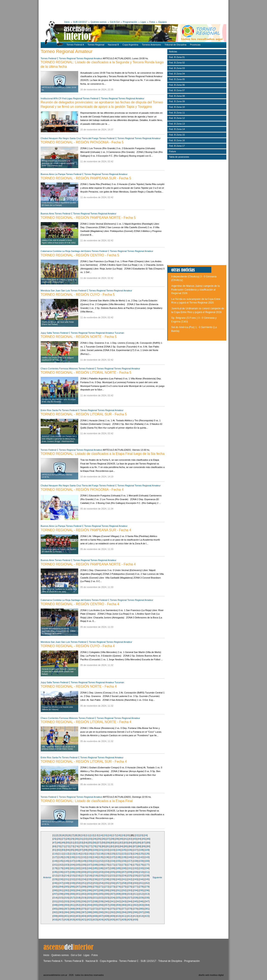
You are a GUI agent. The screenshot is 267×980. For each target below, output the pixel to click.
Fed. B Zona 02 (177, 63)
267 (78, 887)
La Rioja (66, 251)
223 (118, 876)
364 (147, 905)
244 (141, 879)
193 (141, 868)
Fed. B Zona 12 (177, 118)
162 (61, 865)
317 (72, 898)
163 (67, 865)
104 (118, 850)
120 (112, 854)
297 (55, 894)
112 (67, 854)
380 (141, 909)
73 (72, 846)
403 (78, 916)
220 (101, 876)
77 (90, 846)
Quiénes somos (98, 22)
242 (130, 879)
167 (89, 865)
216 (78, 876)
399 (55, 916)
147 (72, 861)
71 (63, 846)
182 (78, 868)
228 (147, 876)
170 (107, 865)
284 (78, 890)
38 (112, 839)
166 (84, 865)
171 (112, 865)
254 (101, 883)
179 (61, 868)
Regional (77, 98)
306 (107, 894)
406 (95, 916)
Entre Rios (46, 410)
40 (121, 839)
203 (101, 872)
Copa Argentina (130, 45)
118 (101, 854)
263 (55, 887)
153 (107, 861)
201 (89, 872)
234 (84, 879)
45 (144, 839)
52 (77, 843)
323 (107, 898)
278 (141, 887)
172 (118, 865)
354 (89, 905)
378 (130, 909)
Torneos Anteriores (151, 45)
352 (78, 905)
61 (117, 843)
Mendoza (45, 291)
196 (61, 872)
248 (67, 883)
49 (63, 843)
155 (118, 861)
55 (90, 843)
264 (61, 887)
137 (112, 857)
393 (118, 912)
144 (55, 861)
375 (112, 909)
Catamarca (46, 251)
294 (135, 890)
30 (77, 839)
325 (118, 898)
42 (130, 839)
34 (94, 839)
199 (78, 872)
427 (118, 920)
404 (84, 916)
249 (72, 883)
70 (59, 846)
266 (72, 887)
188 (112, 868)
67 (144, 843)
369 (78, 909)
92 (59, 850)
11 (88, 835)
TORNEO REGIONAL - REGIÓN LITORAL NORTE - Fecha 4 (86, 722)
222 (112, 876)
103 (112, 850)
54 (86, 843)
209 (135, 872)
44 (139, 839)
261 (141, 883)
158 (135, 861)
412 (130, 916)
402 (72, 916)
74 (77, 846)
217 (84, 876)
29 (72, 839)
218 (89, 876)
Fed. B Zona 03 (177, 68)
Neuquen (54, 138)
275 (124, 887)
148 (78, 861)
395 (130, 912)
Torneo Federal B (74, 961)
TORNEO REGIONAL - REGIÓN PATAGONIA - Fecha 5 (82, 142)
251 (84, 883)
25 (54, 839)
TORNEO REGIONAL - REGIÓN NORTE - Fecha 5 (79, 337)
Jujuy (43, 333)
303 (89, 894)
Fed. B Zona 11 (177, 113)
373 (101, 909)
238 (107, 879)
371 (89, 909)
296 (147, 890)
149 (84, 861)
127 (55, 857)
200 (84, 872)
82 (112, 846)
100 (95, 850)
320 (89, 898)
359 (118, 905)
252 (89, 883)
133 (89, 857)
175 (135, 865)
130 (72, 857)
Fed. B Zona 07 (177, 90)
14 (101, 835)
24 (146, 835)
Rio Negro (64, 138)
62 (121, 843)
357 (107, 905)
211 (147, 872)
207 (124, 872)
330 (147, 898)
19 (123, 835)
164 (72, 865)
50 (68, 843)
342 (118, 901)
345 (135, 901)
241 (124, 879)
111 (61, 854)
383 (61, 912)
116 (89, 854)
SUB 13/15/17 (80, 22)
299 (67, 894)
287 (95, 890)
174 (130, 865)
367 (67, 909)
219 (95, 876)
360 (124, 905)
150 (89, 861)
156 (124, 861)
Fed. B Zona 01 (177, 57)
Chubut (44, 138)
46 (148, 839)
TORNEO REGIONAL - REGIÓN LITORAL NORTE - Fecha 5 (86, 373)
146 (67, 861)
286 (89, 890)
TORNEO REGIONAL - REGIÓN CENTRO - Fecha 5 (80, 255)
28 (68, 839)
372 (95, 909)
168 (95, 865)
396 (135, 912)
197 (67, 872)
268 (84, 887)
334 (72, 901)
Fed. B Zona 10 (177, 107)
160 (147, 861)
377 (124, 909)
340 (107, 901)
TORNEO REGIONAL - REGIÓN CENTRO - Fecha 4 (80, 604)
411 (124, 916)
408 (107, 916)
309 (124, 894)
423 (95, 920)
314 (55, 898)
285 (84, 890)
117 (95, 854)
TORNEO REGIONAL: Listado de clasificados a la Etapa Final (87, 801)
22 (137, 835)
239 (112, 879)
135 (101, 857)
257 (118, 883)
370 (84, 909)
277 (135, 887)
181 (72, 868)
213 (61, 876)
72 (68, 846)
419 (72, 920)
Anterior (47, 877)
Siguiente (157, 877)
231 (67, 879)
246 (55, 883)
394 (124, 912)
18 (119, 835)
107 (135, 850)
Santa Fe (57, 410)
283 (72, 890)
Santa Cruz (75, 138)
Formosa (64, 369)
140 (130, 857)
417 (61, 920)
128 (61, 857)
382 (55, 912)
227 (141, 876)
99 (90, 850)
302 (84, 894)
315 (61, 898)
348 (55, 905)
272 (107, 887)
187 (107, 868)
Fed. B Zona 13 (177, 124)
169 (101, 865)
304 (95, 894)
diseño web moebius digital (211, 975)
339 (101, 901)
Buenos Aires (47, 174)
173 (124, 865)
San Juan (55, 291)
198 (72, 872)
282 (67, 890)
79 (99, 846)
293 (130, 890)
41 (126, 839)
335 (78, 901)
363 (141, 905)
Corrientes (53, 369)
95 (72, 850)
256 (112, 883)
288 (101, 890)
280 (55, 890)
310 (130, 894)
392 (112, 912)
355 (95, 905)
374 (107, 909)
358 (112, 905)
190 (124, 868)
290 (112, 890)
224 (124, 876)
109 (147, 850)
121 (118, 854)
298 (61, 894)
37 (108, 839)
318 (78, 898)
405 (89, 916)
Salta (49, 333)
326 (124, 898)
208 (130, 872)
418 (67, 920)
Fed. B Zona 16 (177, 140)
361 (130, 905)
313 (147, 894)
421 (84, 920)
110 (55, 854)
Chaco (44, 369)
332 (61, 901)
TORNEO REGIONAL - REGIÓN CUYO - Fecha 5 (78, 295)
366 (61, 909)
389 (95, 912)
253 (95, 883)
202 (95, 872)
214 (67, 876)
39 (117, 839)
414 (141, 916)
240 (118, 879)
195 (55, 872)
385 (72, 912)
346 (141, 901)
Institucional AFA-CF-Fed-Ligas (57, 98)
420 (78, 920)
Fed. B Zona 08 (177, 96)
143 (147, 857)
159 (141, 861)
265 (67, 887)
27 (63, 839)
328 (135, 898)
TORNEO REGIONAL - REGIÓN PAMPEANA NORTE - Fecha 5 (88, 218)
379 (135, 909)
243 (135, 879)
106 (130, 850)
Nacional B (113, 45)
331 (55, 901)
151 (95, 861)
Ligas (143, 22)
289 (107, 890)
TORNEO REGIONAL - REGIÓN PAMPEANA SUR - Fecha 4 (86, 530)
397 (141, 912)
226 (135, 876)
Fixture (173, 151)
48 (59, 843)
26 (59, 839)
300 (72, 894)
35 (99, 839)
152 (101, 861)
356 (101, 905)
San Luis (66, 291)
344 (130, 901)
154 (112, 861)
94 (68, 850)
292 (124, 890)
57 (99, 843)
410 (118, 916)
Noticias (173, 52)
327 (130, 898)
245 (147, 879)
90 (148, 846)
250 (78, 883)
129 (67, 857)
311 (135, 894)
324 (112, 898)
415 (147, 916)
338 (95, 901)
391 (107, 912)
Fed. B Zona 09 (177, 101)
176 (141, 865)
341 (112, 901)
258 (124, 883)
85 (126, 846)
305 (101, 894)
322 (101, 898)
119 (107, 854)
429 (130, 920)
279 (147, 887)
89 (144, 846)
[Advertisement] (102, 9)
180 (67, 868)
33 (90, 839)
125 (141, 854)
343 (124, 901)
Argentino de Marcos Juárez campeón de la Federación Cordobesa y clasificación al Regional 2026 (195, 290)
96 (77, 850)
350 (67, 905)
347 (147, 901)
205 (112, 872)
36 (103, 839)
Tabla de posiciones (179, 157)
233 (78, 879)
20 (128, 835)
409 (112, 916)
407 (101, 916)
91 (54, 850)
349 (61, 905)
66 (139, 843)
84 (121, 846)
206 (118, 872)
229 (55, 879)
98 (86, 850)
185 (95, 868)
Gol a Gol (76, 955)
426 (112, 920)
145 (61, 861)
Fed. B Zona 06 (177, 85)
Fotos (152, 22)
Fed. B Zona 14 (177, 129)
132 (84, 857)
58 (103, 843)
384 (67, 912)
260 (135, 883)
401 (67, 916)
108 (141, 850)
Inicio (67, 22)
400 (61, 916)
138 (118, 857)
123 (130, 854)
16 (110, 835)
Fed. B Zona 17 (177, 146)
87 (135, 846)
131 (78, 857)
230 (61, 879)
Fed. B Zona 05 (177, 79)
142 (141, 857)
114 (78, 854)
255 (107, 883)
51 (72, 843)
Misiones (73, 369)
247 (61, 883)
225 (130, 876)
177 (147, 865)
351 (72, 905)
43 (135, 839)
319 (84, 898)
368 (72, 909)
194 (147, 868)
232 (72, 879)
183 (84, 868)
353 (84, 905)
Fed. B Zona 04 (177, 74)
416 (55, 920)
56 (94, 843)
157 (130, 861)
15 (105, 835)
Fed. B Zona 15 (177, 135)
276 (130, 887)
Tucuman (119, 333)
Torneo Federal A (75, 45)
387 (84, 912)
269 (89, 887)
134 (95, 857)
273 (112, 887)
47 (54, 843)
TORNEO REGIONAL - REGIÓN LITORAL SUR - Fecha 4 (84, 762)
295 (141, 890)
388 (89, 912)
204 (107, 872)
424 (101, 920)
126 (147, 854)
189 (118, 868)
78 (94, 846)
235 (89, 879)
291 (118, 890)
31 (81, 839)
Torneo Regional (96, 45)
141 (135, 857)
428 (124, 920)
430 (135, 920)
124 (135, 854)
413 (135, 916)
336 (84, 901)
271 (101, 887)
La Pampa (60, 174)
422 (89, 920)
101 (101, 850)
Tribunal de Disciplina (176, 45)
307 (112, 894)
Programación (130, 22)
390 (101, 912)
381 (147, 909)
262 (147, 883)
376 (118, 909)
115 (84, 854)
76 (86, 846)
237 (101, 879)
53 (81, 843)
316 (67, 898)
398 (147, 912)
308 (118, 894)
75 (81, 846)
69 (54, 846)
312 (141, 894)
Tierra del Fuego (90, 138)
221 (107, 876)
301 (78, 894)
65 (135, 843)
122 (124, 854)
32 (86, 839)
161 (55, 865)
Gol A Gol (115, 22)
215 (72, 876)
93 (63, 850)
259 (130, 883)
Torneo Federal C (50, 58)
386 (78, 912)
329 (141, 898)
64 (130, 843)
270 (95, 887)
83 (117, 846)
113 (72, 854)
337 (89, 901)
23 (141, 835)
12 (92, 835)
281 (61, 890)
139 (124, 857)
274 (118, 887)
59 (108, 843)
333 (67, 901)
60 (112, 843)
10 (83, 835)
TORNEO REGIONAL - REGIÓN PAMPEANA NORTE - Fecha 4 (88, 564)
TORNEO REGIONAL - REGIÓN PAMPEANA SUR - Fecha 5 (86, 178)
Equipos (162, 22)
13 (97, 835)
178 (55, 868)
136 (107, 857)
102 (107, 850)
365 (55, 909)
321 (95, 898)
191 (130, 868)
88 (139, 846)
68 (148, 843)
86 (130, 846)
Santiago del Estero (81, 251)
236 (95, 879)
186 (101, 868)
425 (107, 920)
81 (108, 846)
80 (103, 846)
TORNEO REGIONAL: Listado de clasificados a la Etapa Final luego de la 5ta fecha (103, 454)
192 (135, 868)
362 (135, 905)
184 (89, 868)
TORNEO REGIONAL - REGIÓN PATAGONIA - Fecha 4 (82, 490)
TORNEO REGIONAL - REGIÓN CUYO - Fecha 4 (78, 646)
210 (141, 872)
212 (55, 876)
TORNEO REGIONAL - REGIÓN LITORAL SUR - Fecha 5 (84, 414)
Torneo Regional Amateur (89, 58)
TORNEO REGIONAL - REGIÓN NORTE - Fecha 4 (79, 686)
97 (81, 850)
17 (114, 835)
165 (78, 865)
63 (126, 843)
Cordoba (57, 251)
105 (124, 850)
